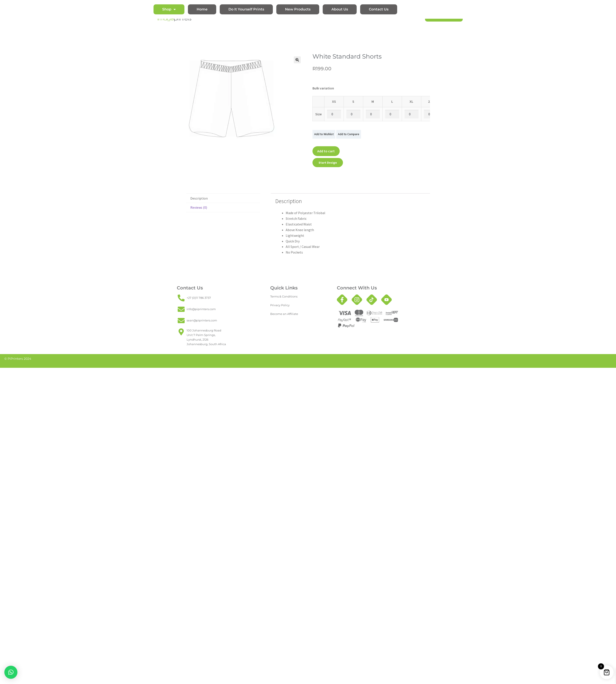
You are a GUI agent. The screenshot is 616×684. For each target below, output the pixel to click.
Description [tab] (199, 198)
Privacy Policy (280, 305)
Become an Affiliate (284, 314)
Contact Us (379, 9)
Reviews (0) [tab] (199, 207)
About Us (340, 9)
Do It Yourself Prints (246, 9)
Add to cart (326, 151)
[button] (297, 60)
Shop (169, 9)
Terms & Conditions (284, 297)
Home (202, 9)
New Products (298, 9)
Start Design (328, 163)
